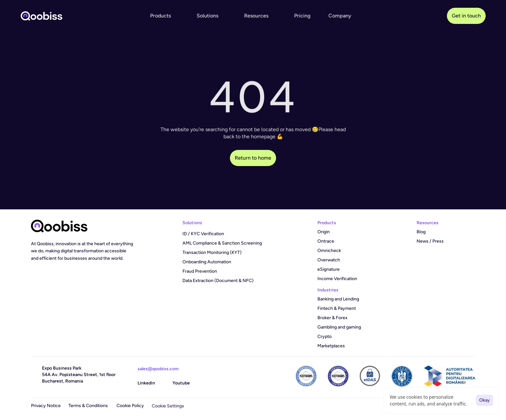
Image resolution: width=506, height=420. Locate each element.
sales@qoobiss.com (158, 369)
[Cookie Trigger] (168, 406)
